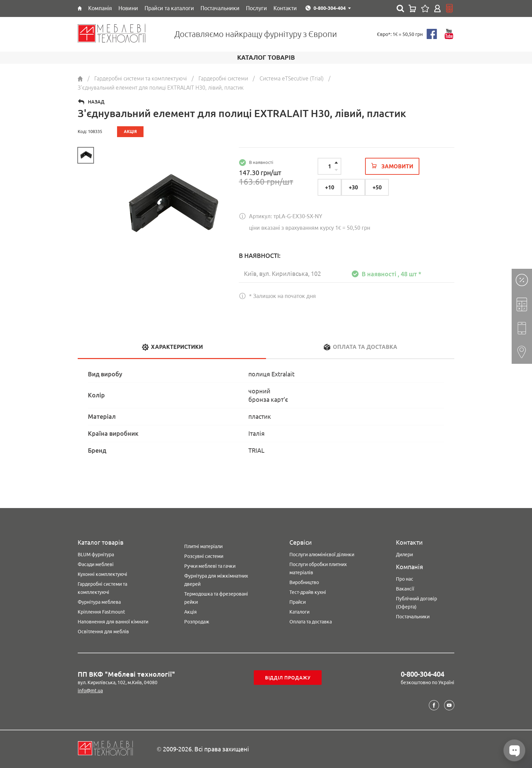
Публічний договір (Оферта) (416, 603)
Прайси (298, 602)
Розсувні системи (204, 556)
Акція (191, 612)
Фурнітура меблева (99, 602)
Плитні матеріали (203, 546)
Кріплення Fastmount (101, 612)
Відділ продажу (288, 678)
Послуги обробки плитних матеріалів (318, 568)
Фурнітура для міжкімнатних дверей (216, 580)
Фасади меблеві (96, 564)
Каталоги (299, 612)
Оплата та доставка (311, 622)
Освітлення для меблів (103, 632)
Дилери (404, 555)
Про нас (405, 579)
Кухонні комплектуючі (102, 574)
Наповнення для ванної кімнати (113, 622)
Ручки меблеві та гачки (210, 566)
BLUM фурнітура (96, 555)
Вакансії (405, 589)
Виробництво (304, 582)
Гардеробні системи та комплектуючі (102, 588)
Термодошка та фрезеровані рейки (216, 598)
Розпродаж (197, 622)
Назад (96, 102)
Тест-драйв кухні (308, 592)
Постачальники (413, 617)
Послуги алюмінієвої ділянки (322, 555)
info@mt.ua (90, 691)
